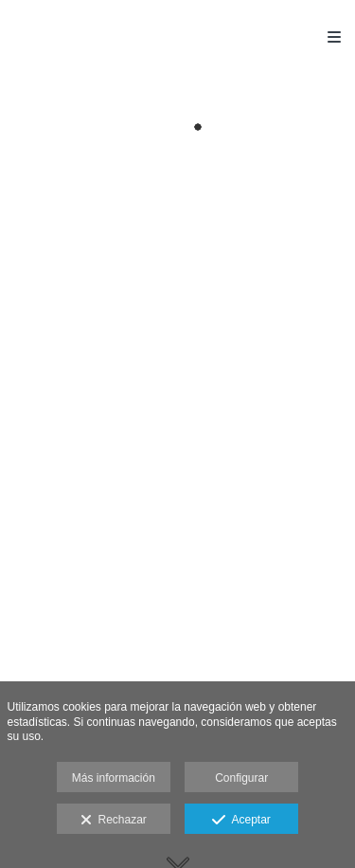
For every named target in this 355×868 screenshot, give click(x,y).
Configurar (241, 778)
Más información (114, 778)
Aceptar (241, 821)
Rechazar (114, 821)
